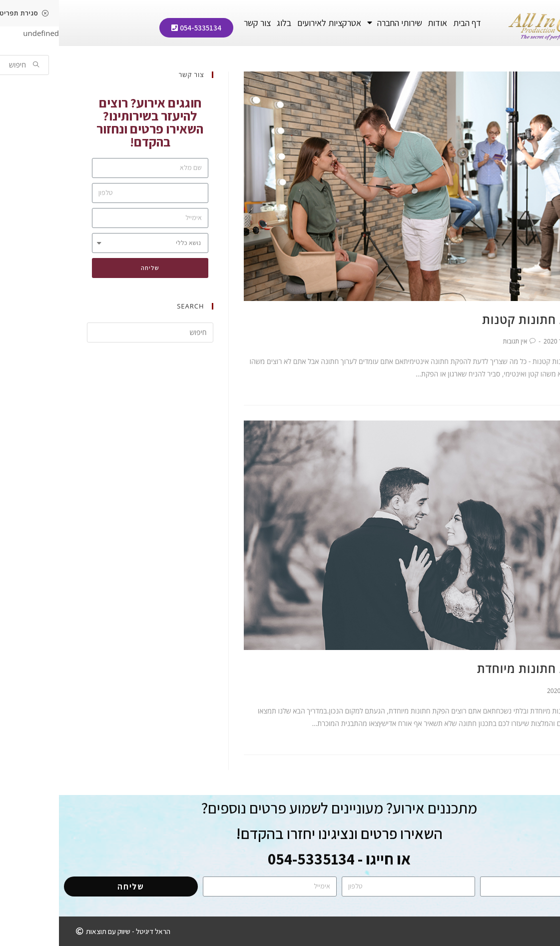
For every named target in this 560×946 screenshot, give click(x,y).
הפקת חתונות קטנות (478, 319)
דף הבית (408, 23)
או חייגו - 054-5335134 (280, 859)
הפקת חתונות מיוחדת (475, 668)
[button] (137, 28)
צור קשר (198, 23)
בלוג (225, 23)
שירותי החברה (336, 23)
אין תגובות (456, 341)
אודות (378, 23)
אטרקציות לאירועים (270, 23)
